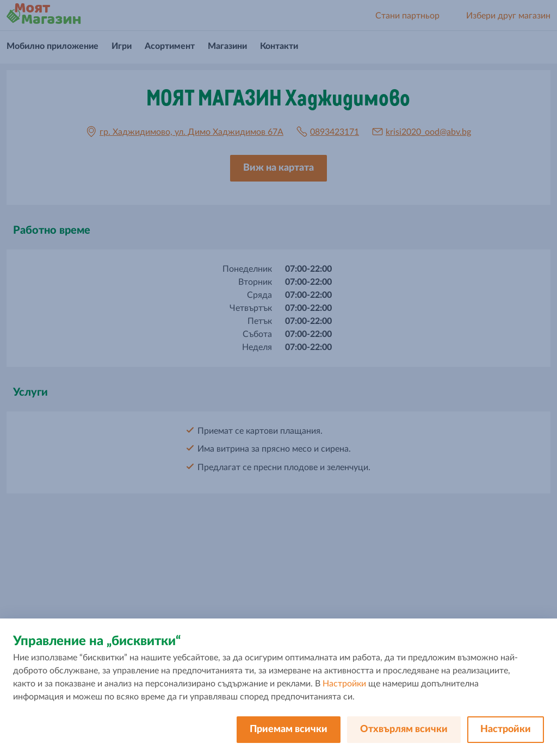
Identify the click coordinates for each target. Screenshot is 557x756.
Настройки (344, 684)
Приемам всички (289, 729)
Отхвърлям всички (404, 729)
